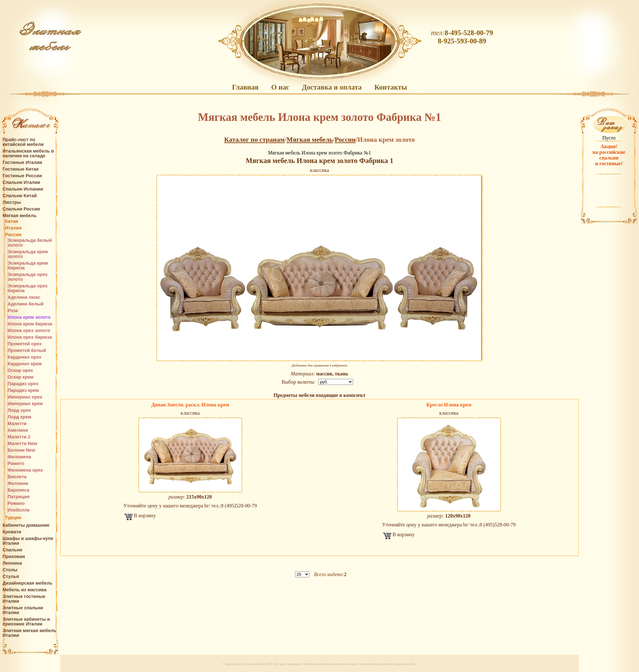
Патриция (19, 497)
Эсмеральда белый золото (30, 243)
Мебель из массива (25, 590)
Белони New (21, 450)
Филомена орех (25, 470)
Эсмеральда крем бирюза (28, 266)
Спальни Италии (21, 182)
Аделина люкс (24, 297)
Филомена (19, 457)
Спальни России (21, 209)
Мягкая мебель (19, 216)
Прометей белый (27, 351)
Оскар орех (20, 371)
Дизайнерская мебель (27, 583)
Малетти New (22, 444)
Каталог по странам (254, 140)
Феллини (18, 484)
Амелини (18, 430)
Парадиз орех (23, 384)
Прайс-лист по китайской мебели (23, 142)
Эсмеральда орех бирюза (28, 288)
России (13, 235)
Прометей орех (25, 344)
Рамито (16, 464)
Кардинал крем (25, 364)
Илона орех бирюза (30, 337)
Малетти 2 (19, 437)
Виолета (17, 477)
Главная (245, 87)
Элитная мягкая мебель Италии (29, 633)
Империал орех (25, 397)
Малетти (17, 424)
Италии (13, 228)
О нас (280, 87)
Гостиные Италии (22, 163)
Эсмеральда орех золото (28, 277)
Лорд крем (19, 417)
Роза (13, 311)
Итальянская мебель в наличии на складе (28, 154)
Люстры (12, 202)
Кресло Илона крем (449, 405)
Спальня (12, 550)
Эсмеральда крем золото (28, 254)
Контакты (391, 87)
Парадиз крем (23, 390)
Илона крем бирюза (30, 324)
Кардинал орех (25, 357)
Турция (13, 518)
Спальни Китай (20, 196)
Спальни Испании (23, 189)
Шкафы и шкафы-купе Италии (28, 541)
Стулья (11, 577)
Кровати (12, 532)
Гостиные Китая (21, 169)
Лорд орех (19, 410)
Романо (16, 503)
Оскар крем (21, 377)
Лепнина (12, 563)
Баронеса (19, 490)
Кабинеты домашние (26, 525)
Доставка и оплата (332, 87)
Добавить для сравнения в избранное (319, 365)
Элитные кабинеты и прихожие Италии (26, 622)
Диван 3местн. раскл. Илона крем (190, 405)
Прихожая (14, 557)
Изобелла (19, 510)
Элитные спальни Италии (23, 610)
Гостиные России (22, 176)
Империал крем (25, 404)
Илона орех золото (29, 331)
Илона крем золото (29, 317)
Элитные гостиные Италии (24, 599)
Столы (10, 570)
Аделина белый (25, 304)
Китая (12, 221)
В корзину (145, 515)
